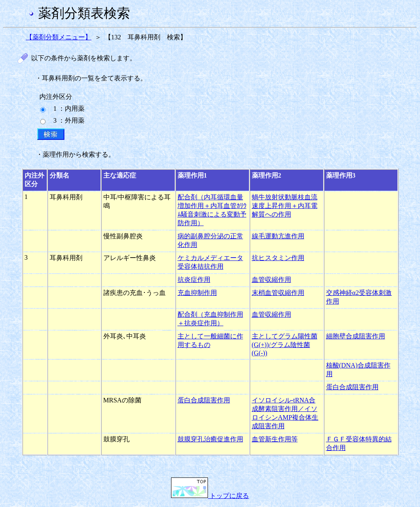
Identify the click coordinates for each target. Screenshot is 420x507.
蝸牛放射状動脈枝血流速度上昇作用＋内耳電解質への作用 (285, 206)
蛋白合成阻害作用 (352, 387)
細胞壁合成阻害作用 (356, 336)
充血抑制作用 (197, 293)
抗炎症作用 (194, 280)
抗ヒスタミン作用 (278, 258)
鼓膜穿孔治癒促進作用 (210, 439)
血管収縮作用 (272, 280)
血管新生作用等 (275, 439)
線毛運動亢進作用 (278, 236)
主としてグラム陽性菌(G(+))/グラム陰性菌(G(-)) (285, 345)
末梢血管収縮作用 (278, 293)
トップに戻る (210, 496)
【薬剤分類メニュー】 (59, 37)
